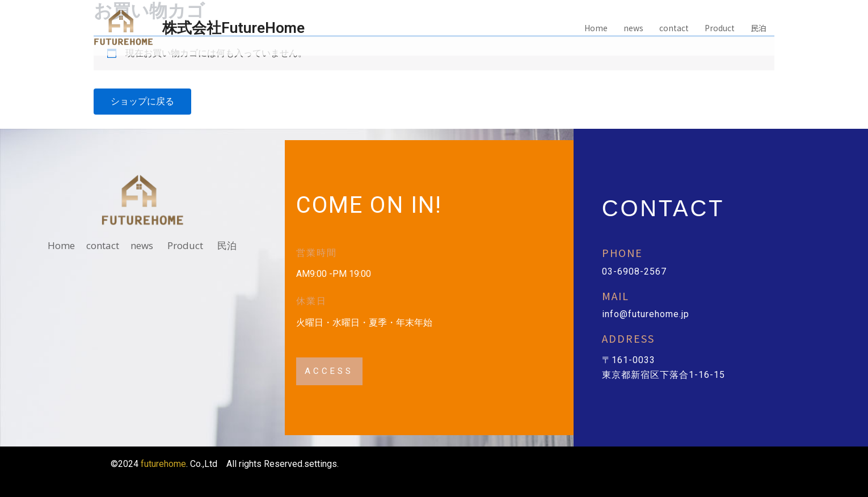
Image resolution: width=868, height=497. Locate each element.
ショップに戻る (142, 101)
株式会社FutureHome (233, 28)
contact (674, 28)
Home (596, 28)
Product (720, 28)
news (633, 28)
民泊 (759, 28)
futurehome (163, 464)
